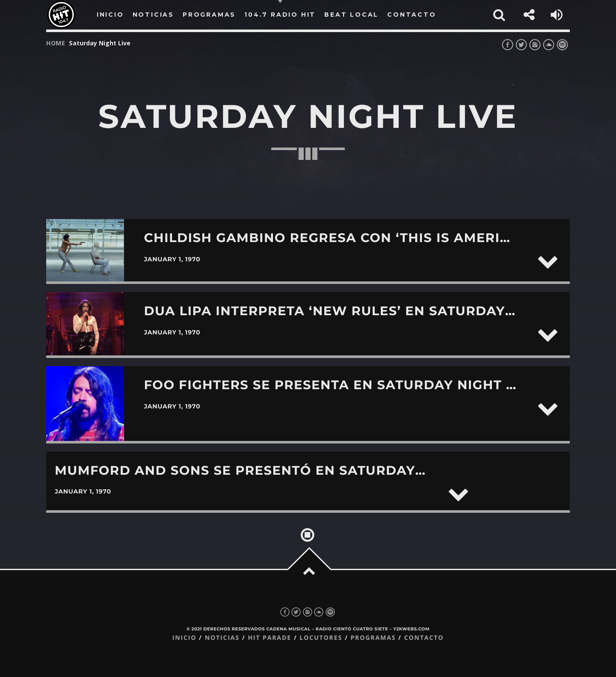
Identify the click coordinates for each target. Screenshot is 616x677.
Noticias (222, 638)
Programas (373, 638)
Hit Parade (269, 638)
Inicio (185, 638)
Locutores (321, 638)
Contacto (424, 638)
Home (56, 43)
